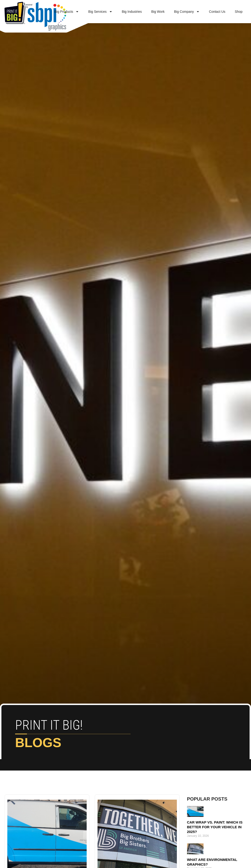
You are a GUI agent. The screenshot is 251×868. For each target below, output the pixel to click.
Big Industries (132, 12)
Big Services (100, 12)
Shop (239, 12)
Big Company (187, 12)
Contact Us (217, 12)
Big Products (66, 12)
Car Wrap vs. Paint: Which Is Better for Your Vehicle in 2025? (215, 827)
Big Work (158, 12)
